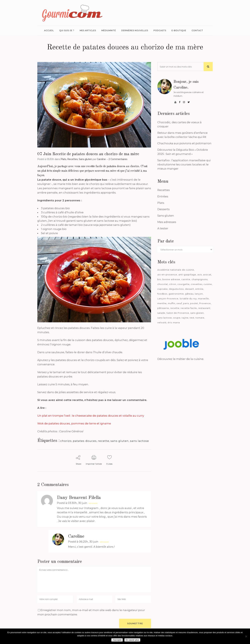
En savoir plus (132, 640)
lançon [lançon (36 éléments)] (199, 294)
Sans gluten (85, 159)
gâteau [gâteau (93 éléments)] (189, 294)
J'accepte (117, 640)
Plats (63, 159)
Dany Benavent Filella (79, 498)
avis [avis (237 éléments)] (200, 275)
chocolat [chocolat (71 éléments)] (163, 284)
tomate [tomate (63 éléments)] (200, 318)
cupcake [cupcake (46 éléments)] (163, 289)
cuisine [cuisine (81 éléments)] (208, 284)
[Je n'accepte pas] (246, 636)
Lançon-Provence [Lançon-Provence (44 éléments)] (168, 299)
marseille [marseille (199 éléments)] (203, 299)
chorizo (66, 441)
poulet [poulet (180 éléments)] (194, 303)
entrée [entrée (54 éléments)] (199, 289)
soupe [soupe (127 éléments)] (177, 318)
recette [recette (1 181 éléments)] (175, 308)
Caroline (101, 159)
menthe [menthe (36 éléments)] (162, 303)
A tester (163, 228)
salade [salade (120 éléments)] (161, 313)
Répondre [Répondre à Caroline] (104, 542)
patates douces (85, 441)
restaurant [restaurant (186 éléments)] (204, 308)
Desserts (164, 209)
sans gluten (120, 441)
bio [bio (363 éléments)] (159, 279)
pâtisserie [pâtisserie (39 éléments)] (163, 308)
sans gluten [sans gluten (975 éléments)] (197, 313)
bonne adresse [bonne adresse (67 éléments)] (171, 279)
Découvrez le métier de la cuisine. (181, 359)
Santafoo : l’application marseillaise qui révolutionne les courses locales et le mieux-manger (184, 164)
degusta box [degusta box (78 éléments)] (176, 289)
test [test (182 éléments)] (192, 318)
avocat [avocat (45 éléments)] (207, 275)
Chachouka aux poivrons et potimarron (184, 143)
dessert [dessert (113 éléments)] (190, 289)
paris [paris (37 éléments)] (186, 303)
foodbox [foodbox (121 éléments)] (162, 294)
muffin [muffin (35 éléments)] (172, 303)
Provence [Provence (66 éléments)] (205, 303)
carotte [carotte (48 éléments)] (186, 279)
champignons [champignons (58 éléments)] (200, 279)
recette (104, 441)
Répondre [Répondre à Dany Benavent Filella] (93, 503)
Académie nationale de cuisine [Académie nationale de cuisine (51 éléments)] (176, 270)
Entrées (163, 196)
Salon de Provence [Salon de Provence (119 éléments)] (178, 313)
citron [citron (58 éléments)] (173, 284)
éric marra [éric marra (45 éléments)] (174, 322)
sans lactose (139, 441)
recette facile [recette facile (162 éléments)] (189, 308)
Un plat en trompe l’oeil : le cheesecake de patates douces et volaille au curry (91, 416)
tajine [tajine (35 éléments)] (185, 318)
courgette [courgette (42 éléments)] (184, 284)
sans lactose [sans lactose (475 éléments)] (165, 318)
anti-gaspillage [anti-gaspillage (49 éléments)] (187, 275)
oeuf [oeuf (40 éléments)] (179, 303)
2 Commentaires (118, 159)
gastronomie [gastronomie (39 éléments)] (176, 294)
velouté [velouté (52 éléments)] (162, 322)
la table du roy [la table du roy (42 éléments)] (188, 299)
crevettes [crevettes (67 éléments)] (197, 284)
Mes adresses (167, 222)
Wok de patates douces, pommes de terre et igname (74, 423)
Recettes (72, 159)
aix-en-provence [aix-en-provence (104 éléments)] (167, 275)
